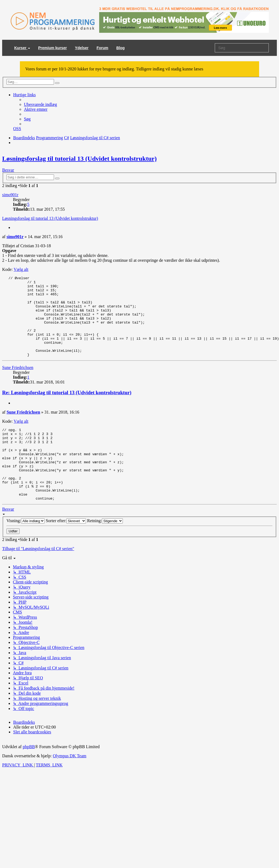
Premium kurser (53, 48)
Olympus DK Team (69, 786)
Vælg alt (21, 269)
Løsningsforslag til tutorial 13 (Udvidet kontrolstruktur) (79, 159)
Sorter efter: (66, 551)
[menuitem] (40, 104)
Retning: (105, 551)
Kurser (22, 48)
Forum (102, 48)
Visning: (26, 551)
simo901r (10, 195)
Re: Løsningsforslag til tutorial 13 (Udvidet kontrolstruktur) (67, 409)
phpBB (29, 777)
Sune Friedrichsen (18, 384)
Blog (121, 48)
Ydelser (82, 48)
